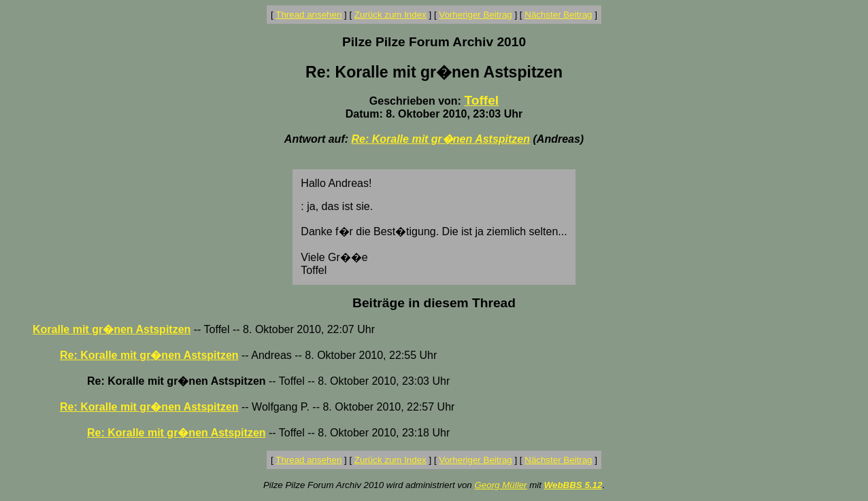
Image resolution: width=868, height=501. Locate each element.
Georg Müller (500, 485)
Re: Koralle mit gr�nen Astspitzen (440, 139)
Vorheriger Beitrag (475, 15)
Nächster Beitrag (558, 15)
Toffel (481, 100)
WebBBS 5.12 (573, 485)
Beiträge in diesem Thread (434, 303)
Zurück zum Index (390, 15)
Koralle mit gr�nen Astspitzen (112, 329)
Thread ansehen (308, 15)
